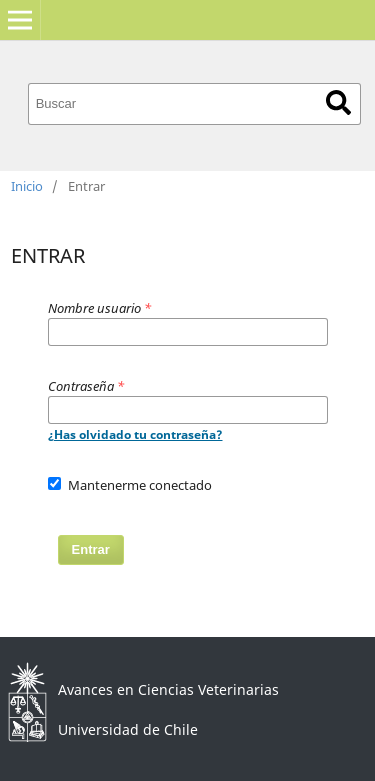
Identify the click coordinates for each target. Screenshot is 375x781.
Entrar (91, 549)
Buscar (338, 102)
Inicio (27, 186)
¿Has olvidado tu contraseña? (135, 434)
